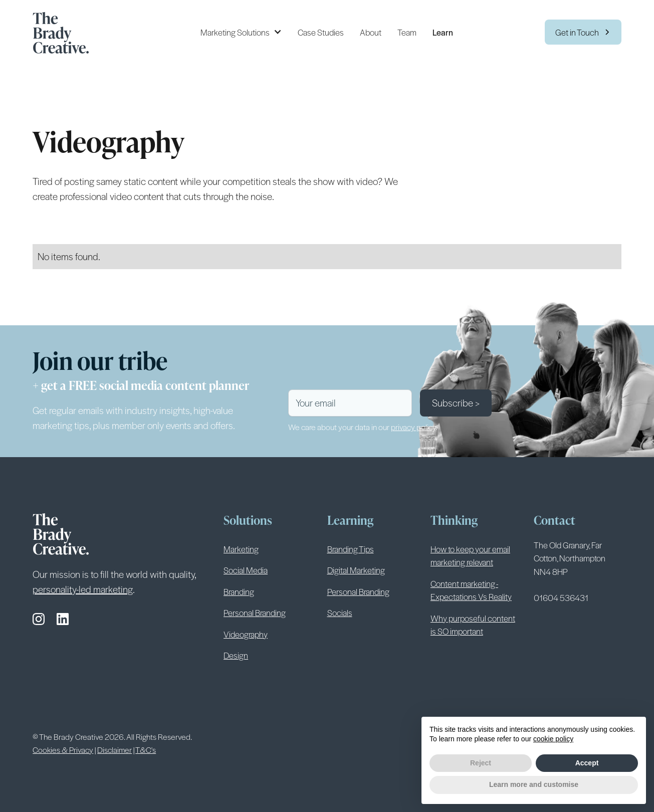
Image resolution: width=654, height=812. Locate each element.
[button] (241, 32)
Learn (443, 32)
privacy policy (413, 427)
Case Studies (321, 32)
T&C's (146, 750)
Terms (304, 736)
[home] (65, 32)
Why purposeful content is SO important (473, 625)
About (371, 32)
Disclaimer (115, 750)
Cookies (366, 736)
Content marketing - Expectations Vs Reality (471, 590)
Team (407, 32)
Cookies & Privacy (63, 750)
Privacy (334, 736)
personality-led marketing (83, 589)
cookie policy (553, 739)
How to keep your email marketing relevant (470, 555)
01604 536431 (561, 597)
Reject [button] (481, 763)
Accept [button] (587, 763)
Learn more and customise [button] (534, 784)
